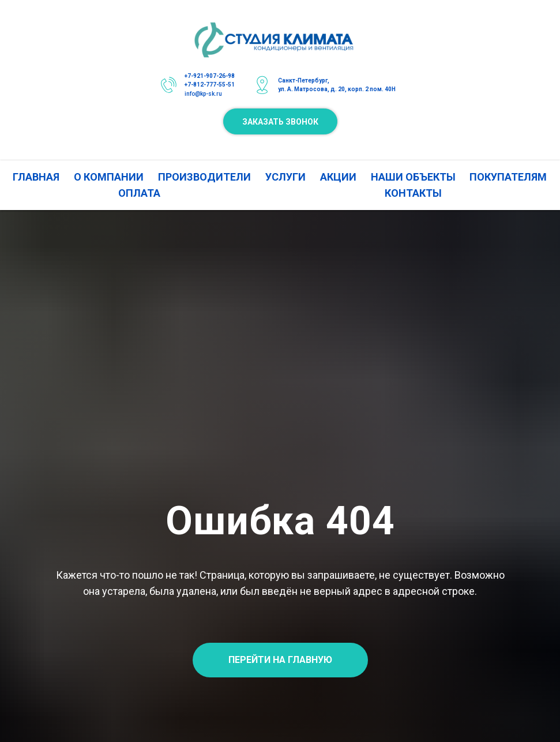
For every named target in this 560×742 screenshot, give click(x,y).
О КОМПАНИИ (109, 177)
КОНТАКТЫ (413, 193)
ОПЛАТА (139, 193)
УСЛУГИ (285, 177)
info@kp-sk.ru (203, 94)
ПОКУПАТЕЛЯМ (508, 177)
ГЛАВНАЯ (36, 177)
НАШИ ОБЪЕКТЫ (413, 177)
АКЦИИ (338, 177)
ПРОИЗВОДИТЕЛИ (204, 177)
